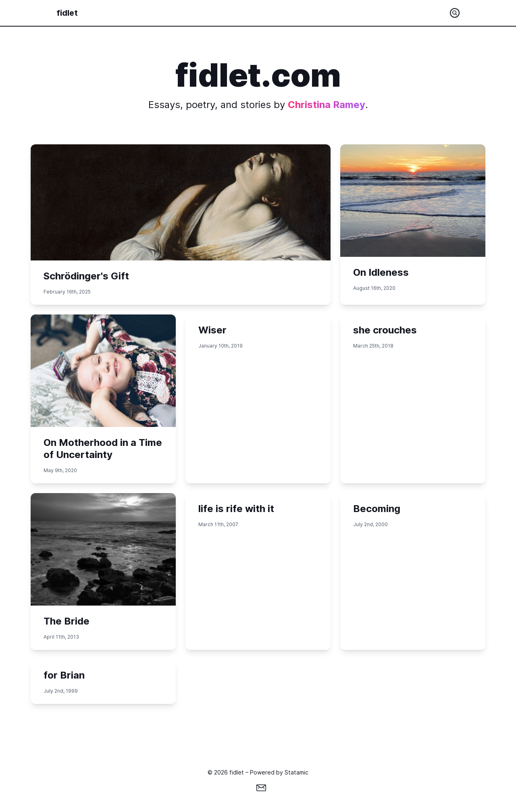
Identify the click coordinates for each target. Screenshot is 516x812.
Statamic (296, 772)
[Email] (261, 788)
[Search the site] (455, 13)
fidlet (67, 13)
